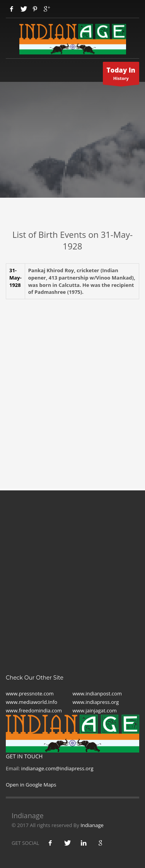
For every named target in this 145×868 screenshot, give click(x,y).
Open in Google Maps (31, 785)
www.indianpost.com (97, 693)
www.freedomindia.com (34, 710)
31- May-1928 (15, 277)
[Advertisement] (72, 382)
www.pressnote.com (30, 693)
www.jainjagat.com (95, 710)
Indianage (92, 825)
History (121, 75)
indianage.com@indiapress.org (57, 768)
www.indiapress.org (96, 702)
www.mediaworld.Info (32, 702)
